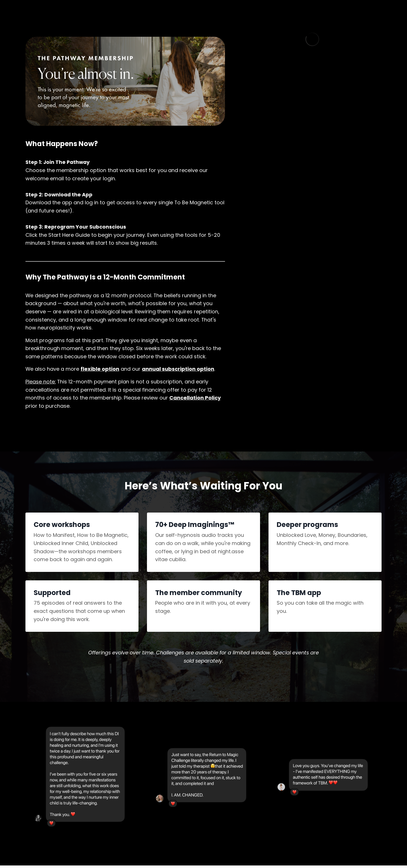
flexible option (100, 370)
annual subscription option (178, 370)
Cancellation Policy (195, 399)
